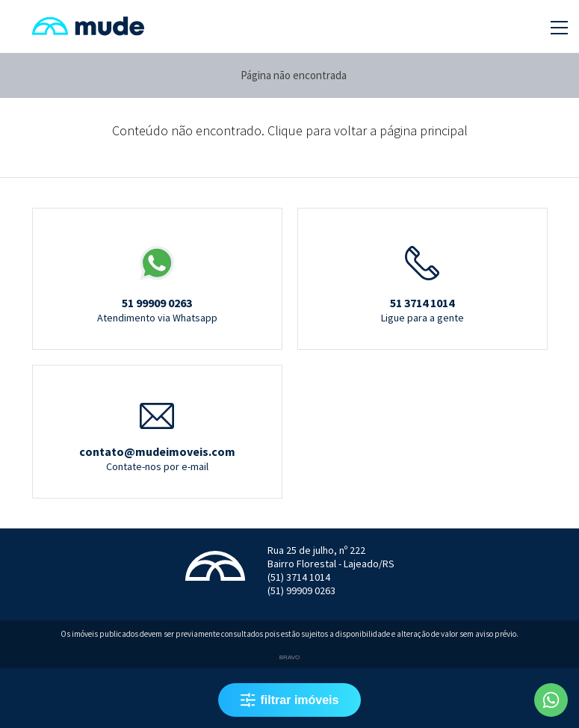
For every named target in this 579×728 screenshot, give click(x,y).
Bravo (289, 657)
